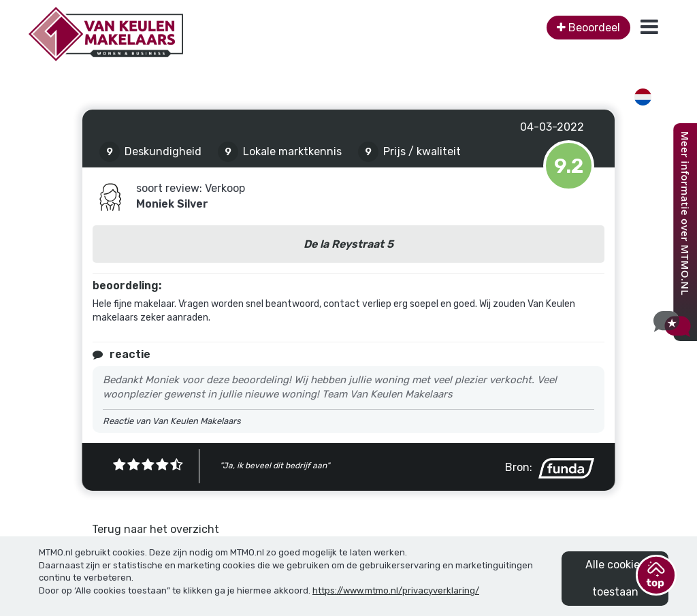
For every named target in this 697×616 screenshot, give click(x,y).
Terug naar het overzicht (156, 529)
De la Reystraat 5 (348, 244)
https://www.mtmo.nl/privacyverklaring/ (396, 590)
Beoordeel (588, 28)
